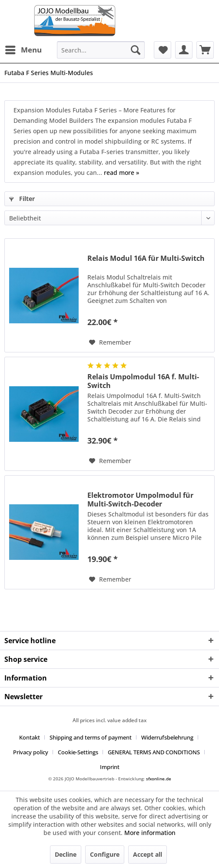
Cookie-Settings (78, 752)
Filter (22, 199)
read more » (121, 173)
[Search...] (101, 50)
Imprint (110, 767)
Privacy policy (31, 752)
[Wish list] (163, 50)
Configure (105, 854)
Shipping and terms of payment (91, 737)
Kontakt (30, 737)
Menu (23, 49)
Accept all (148, 854)
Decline (66, 854)
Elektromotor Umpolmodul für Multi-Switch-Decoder (140, 500)
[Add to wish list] (110, 342)
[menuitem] (23, 50)
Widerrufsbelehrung (167, 737)
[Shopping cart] (205, 50)
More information (150, 833)
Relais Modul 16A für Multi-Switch (146, 258)
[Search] (136, 50)
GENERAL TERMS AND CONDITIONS (154, 752)
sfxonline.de (159, 779)
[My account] (184, 50)
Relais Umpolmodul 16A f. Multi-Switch (143, 381)
